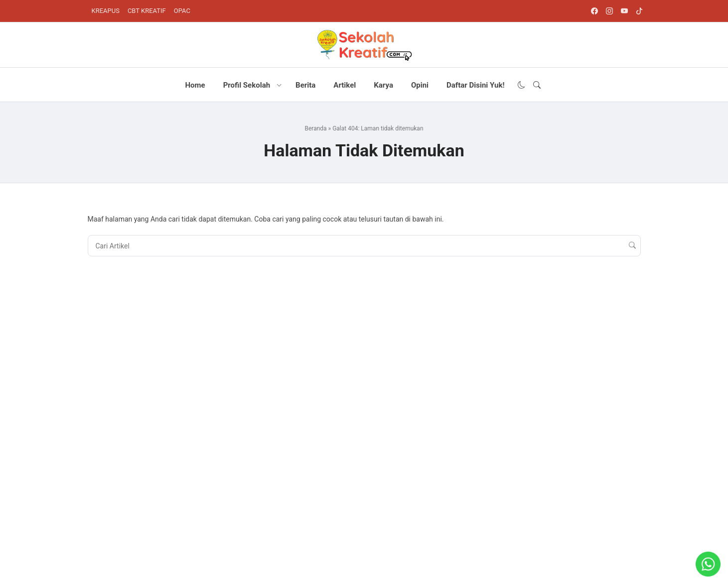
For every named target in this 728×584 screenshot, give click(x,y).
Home (195, 85)
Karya (383, 85)
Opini (420, 85)
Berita (305, 85)
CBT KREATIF (147, 11)
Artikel (345, 85)
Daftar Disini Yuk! (475, 85)
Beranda (315, 128)
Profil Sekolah (247, 85)
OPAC (182, 11)
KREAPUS (106, 11)
